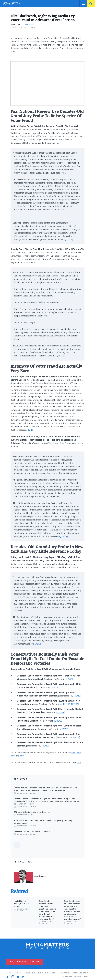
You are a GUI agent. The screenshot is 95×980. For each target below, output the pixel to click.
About (9, 973)
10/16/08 (75, 737)
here (73, 752)
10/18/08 (58, 721)
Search (91, 4)
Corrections (30, 973)
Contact (18, 973)
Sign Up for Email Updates (25, 962)
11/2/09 (66, 704)
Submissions (43, 973)
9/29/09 (60, 712)
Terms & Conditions (81, 973)
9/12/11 (68, 239)
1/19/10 (77, 696)
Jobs (53, 973)
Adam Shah (29, 25)
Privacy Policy (64, 973)
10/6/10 (55, 687)
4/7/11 (71, 679)
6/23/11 (39, 644)
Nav (82, 4)
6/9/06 (65, 729)
